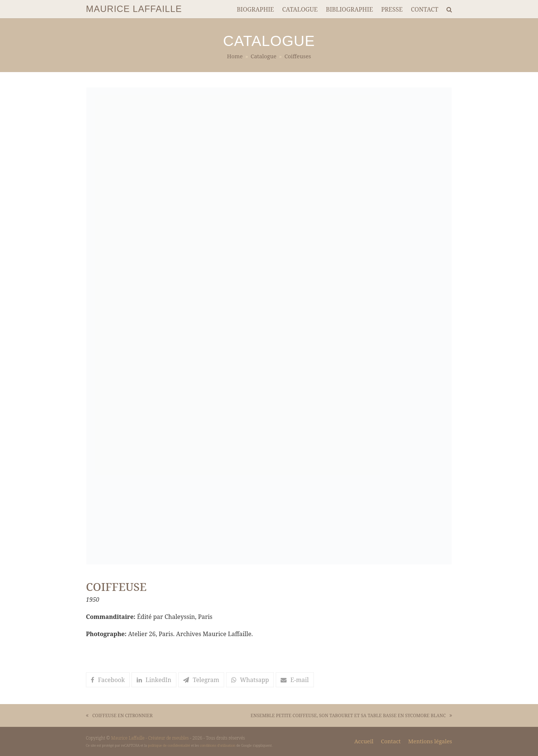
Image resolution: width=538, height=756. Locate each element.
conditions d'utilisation (218, 745)
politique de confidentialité (169, 745)
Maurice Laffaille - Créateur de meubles (150, 738)
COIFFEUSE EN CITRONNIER (119, 716)
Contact (391, 741)
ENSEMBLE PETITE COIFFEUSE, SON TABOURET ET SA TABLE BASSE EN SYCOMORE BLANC (351, 716)
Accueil (364, 741)
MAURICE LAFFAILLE (134, 9)
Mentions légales (430, 741)
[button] (108, 680)
